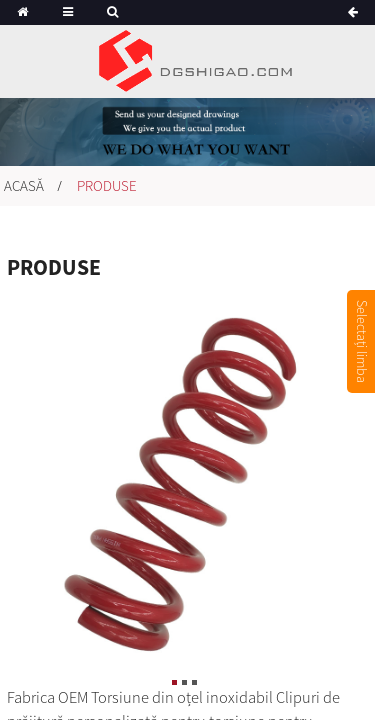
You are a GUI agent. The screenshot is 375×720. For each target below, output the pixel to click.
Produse (107, 185)
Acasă (24, 185)
